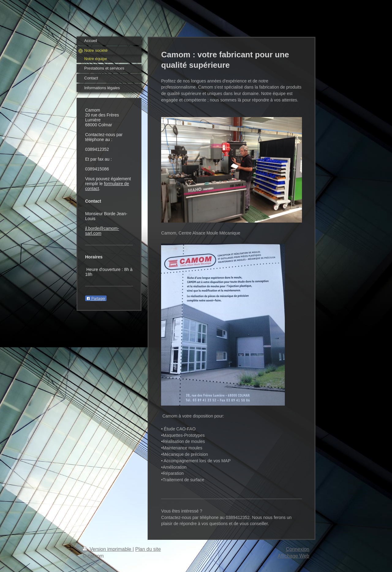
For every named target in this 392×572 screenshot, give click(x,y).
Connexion (298, 549)
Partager (96, 299)
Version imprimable (108, 549)
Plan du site (148, 549)
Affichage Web (294, 556)
